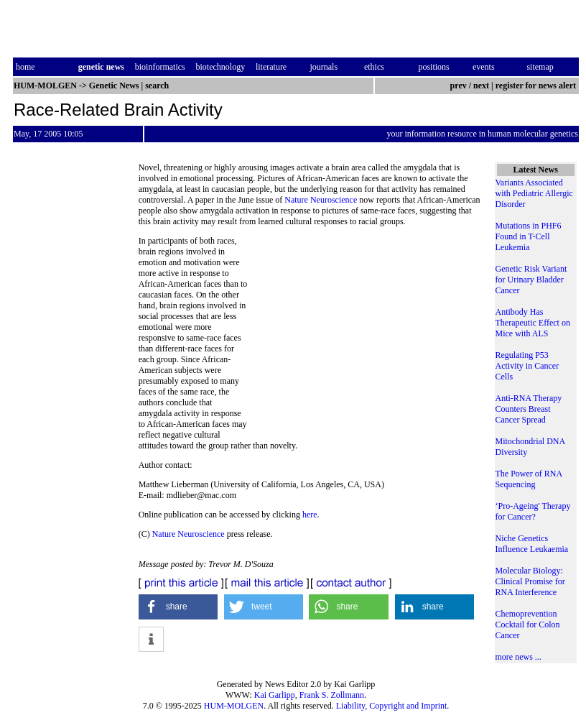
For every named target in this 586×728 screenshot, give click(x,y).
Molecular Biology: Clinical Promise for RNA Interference (530, 581)
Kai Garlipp (275, 695)
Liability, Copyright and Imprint (392, 706)
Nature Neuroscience (321, 200)
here (310, 515)
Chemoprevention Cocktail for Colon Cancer (528, 625)
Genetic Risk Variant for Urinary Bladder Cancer (531, 280)
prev (459, 86)
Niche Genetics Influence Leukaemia (532, 544)
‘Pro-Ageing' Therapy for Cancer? (533, 511)
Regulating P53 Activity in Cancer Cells (527, 366)
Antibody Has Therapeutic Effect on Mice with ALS (533, 323)
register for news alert (537, 86)
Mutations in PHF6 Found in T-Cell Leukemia (529, 236)
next (481, 86)
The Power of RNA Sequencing (529, 479)
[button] (178, 607)
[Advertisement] (364, 334)
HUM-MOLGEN (234, 706)
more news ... (518, 657)
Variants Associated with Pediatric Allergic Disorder (534, 193)
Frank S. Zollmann (332, 695)
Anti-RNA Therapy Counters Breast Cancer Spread (529, 409)
